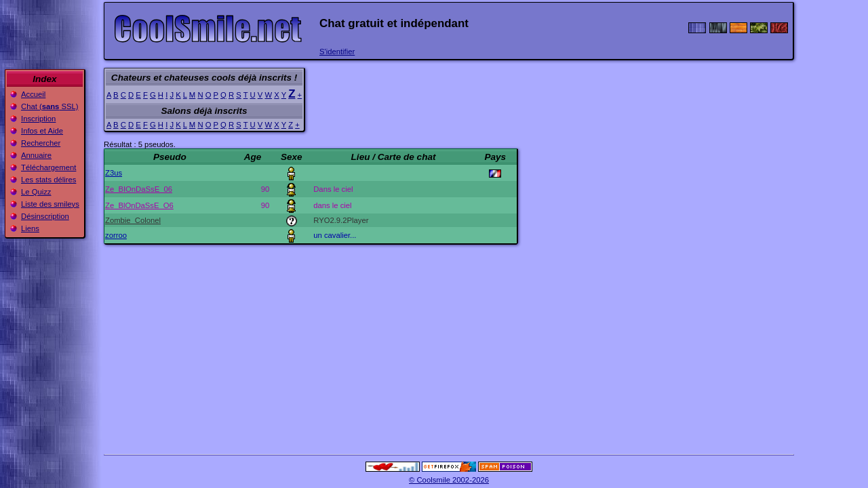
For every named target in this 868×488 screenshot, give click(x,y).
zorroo (116, 235)
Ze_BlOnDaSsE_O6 (139, 205)
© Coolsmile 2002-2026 (449, 480)
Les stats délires (48, 180)
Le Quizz (36, 192)
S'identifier (337, 52)
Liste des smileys (50, 204)
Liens (30, 228)
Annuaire (36, 155)
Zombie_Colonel (133, 220)
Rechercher (41, 143)
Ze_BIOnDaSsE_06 (139, 189)
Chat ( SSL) (50, 106)
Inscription (38, 119)
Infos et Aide (42, 131)
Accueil (33, 94)
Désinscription (45, 216)
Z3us (114, 173)
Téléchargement (48, 167)
